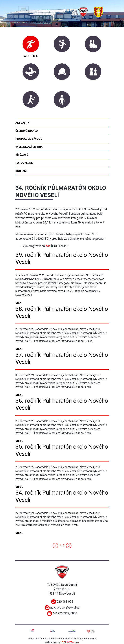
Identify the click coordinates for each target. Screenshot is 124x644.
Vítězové (22, 155)
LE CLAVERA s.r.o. (70, 642)
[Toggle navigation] (23, 10)
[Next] (69, 545)
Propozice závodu (29, 139)
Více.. (19, 303)
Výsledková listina (29, 147)
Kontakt (22, 171)
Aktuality (22, 123)
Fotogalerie (24, 163)
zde (48, 246)
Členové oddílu (27, 131)
